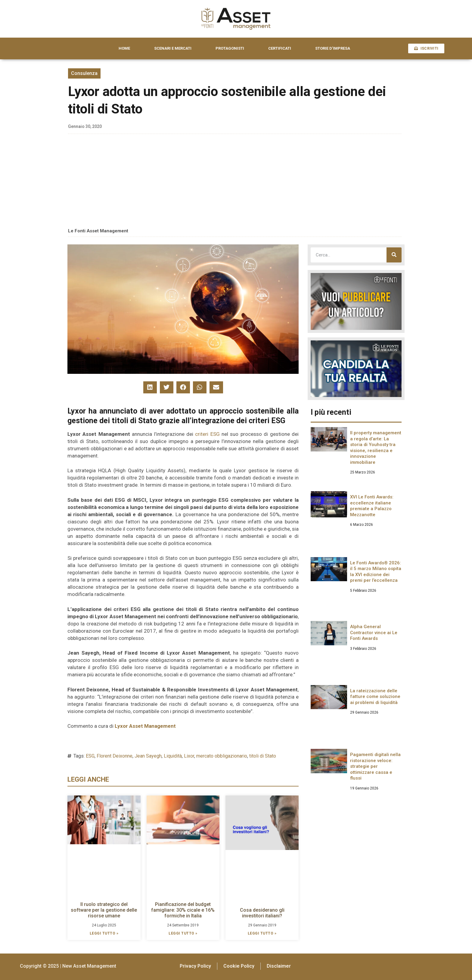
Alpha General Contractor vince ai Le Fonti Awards (374, 633)
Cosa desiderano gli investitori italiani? (262, 913)
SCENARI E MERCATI (173, 48)
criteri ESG (207, 434)
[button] (150, 387)
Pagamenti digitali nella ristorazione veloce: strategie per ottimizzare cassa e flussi (375, 766)
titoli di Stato (263, 756)
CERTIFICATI (280, 48)
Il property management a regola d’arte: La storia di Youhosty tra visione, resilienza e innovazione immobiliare (376, 448)
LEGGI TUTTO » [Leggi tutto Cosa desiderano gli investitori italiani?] (262, 933)
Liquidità (173, 756)
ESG (90, 756)
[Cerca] (394, 255)
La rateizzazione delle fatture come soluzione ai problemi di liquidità (375, 697)
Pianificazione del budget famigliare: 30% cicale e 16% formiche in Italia (183, 910)
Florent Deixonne (115, 756)
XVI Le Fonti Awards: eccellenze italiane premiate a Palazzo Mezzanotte (372, 506)
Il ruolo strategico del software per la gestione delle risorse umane (104, 910)
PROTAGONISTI (230, 48)
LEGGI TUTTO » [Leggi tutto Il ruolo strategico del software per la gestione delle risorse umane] (104, 933)
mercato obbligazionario (222, 756)
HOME (124, 48)
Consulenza (84, 73)
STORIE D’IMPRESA (333, 48)
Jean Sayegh (148, 756)
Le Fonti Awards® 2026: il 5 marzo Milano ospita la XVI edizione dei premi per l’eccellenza (376, 572)
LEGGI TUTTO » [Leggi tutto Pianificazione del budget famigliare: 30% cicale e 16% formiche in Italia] (183, 933)
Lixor (189, 756)
